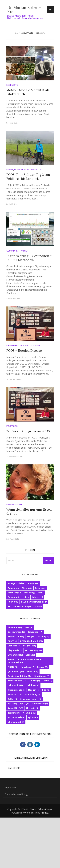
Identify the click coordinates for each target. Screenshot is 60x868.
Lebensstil (12, 85)
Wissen (24, 251)
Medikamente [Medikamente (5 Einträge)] (16, 690)
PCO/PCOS (26, 345)
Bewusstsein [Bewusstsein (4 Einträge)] (16, 637)
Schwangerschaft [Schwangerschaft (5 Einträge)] (31, 699)
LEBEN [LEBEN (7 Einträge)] (47, 681)
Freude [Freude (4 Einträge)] (42, 667)
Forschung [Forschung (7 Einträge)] (27, 667)
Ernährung (29, 593)
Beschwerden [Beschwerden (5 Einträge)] (16, 632)
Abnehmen (33, 583)
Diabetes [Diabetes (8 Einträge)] (14, 646)
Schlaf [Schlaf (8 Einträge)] (13, 699)
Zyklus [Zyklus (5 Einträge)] (33, 717)
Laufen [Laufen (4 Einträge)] (35, 681)
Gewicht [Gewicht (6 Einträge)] (32, 672)
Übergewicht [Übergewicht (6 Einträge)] (16, 722)
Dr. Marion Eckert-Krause (24, 10)
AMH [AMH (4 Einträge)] (29, 627)
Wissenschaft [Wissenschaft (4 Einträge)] (16, 717)
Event (10, 170)
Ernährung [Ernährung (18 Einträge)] (15, 655)
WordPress (30, 813)
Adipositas (13, 588)
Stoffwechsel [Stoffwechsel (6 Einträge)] (40, 704)
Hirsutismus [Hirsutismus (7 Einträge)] (41, 676)
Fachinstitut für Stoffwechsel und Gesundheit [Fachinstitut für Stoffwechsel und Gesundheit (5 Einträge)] (25, 661)
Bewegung (40, 588)
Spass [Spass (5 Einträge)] (12, 704)
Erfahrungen (14, 504)
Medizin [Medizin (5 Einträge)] (34, 690)
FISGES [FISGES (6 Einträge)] (13, 667)
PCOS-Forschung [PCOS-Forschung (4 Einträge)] (30, 694)
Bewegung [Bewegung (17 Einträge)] (35, 632)
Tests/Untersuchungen (20, 606)
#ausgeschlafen (16, 583)
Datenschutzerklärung (16, 794)
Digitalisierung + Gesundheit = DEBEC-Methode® (29, 258)
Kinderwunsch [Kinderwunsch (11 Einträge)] (17, 681)
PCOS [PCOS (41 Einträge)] (13, 694)
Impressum (11, 787)
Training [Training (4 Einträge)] (14, 713)
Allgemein (27, 588)
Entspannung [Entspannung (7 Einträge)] (33, 650)
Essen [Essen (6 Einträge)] (30, 655)
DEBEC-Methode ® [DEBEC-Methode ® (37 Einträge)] (31, 641)
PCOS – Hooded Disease (24, 351)
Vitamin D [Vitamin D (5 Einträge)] (29, 713)
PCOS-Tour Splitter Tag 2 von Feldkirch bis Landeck (28, 177)
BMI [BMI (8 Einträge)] (30, 637)
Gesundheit (13, 251)
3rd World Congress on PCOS (28, 431)
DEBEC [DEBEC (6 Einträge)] (12, 641)
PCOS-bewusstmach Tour (29, 170)
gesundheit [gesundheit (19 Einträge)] (16, 672)
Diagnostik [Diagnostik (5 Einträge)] (15, 650)
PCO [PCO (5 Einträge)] (46, 690)
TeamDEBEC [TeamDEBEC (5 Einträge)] (15, 708)
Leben (26, 597)
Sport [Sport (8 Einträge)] (24, 704)
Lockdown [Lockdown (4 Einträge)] (32, 685)
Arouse (44, 813)
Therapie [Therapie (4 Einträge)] (32, 708)
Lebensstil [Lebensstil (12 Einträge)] (15, 685)
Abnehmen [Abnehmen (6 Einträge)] (15, 627)
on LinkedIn (14, 768)
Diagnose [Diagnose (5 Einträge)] (30, 646)
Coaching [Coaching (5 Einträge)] (43, 637)
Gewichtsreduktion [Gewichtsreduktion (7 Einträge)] (19, 676)
